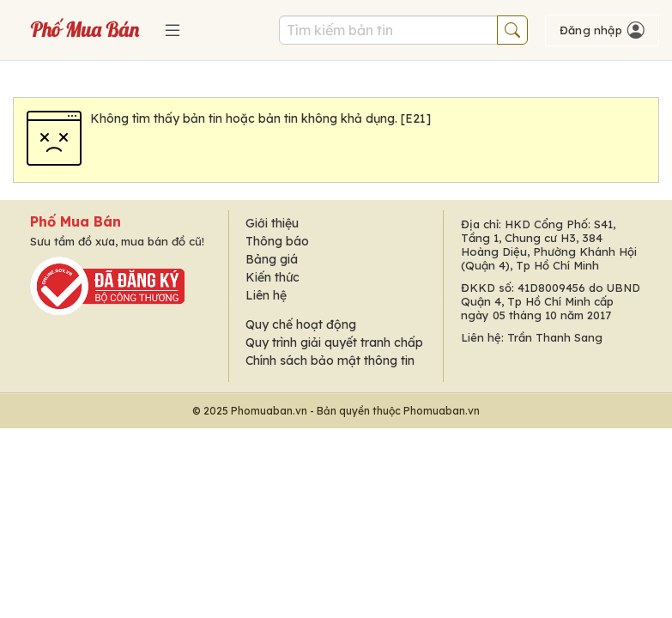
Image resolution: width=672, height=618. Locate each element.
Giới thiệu (272, 223)
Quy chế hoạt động (301, 324)
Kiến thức (272, 277)
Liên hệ (266, 295)
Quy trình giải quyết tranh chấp (334, 342)
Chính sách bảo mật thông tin (330, 360)
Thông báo (277, 241)
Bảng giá (272, 259)
